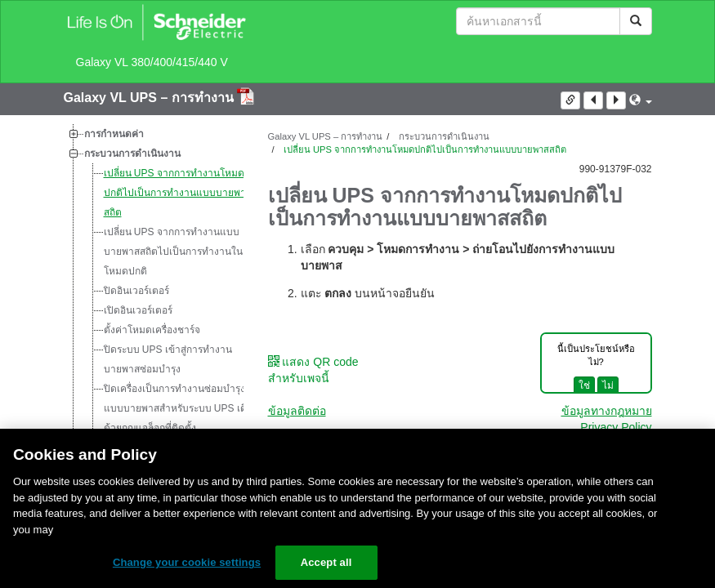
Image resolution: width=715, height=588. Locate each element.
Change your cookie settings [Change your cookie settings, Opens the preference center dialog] (187, 562)
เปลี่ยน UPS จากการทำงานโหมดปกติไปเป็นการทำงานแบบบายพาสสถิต (178, 193)
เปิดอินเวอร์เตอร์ (138, 310)
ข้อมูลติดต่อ (297, 411)
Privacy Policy (616, 427)
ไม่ (608, 385)
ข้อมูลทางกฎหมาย (607, 411)
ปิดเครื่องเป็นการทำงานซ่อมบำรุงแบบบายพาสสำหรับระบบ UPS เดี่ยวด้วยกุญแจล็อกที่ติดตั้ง (181, 408)
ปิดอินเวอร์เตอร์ (136, 291)
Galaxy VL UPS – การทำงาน (151, 98)
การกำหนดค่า (114, 134)
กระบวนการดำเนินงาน (132, 154)
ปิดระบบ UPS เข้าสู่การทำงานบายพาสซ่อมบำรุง (168, 359)
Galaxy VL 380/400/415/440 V (152, 62)
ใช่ (584, 385)
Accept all (326, 562)
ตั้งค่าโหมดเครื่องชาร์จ (152, 330)
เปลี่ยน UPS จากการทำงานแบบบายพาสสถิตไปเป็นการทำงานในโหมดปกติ (173, 252)
